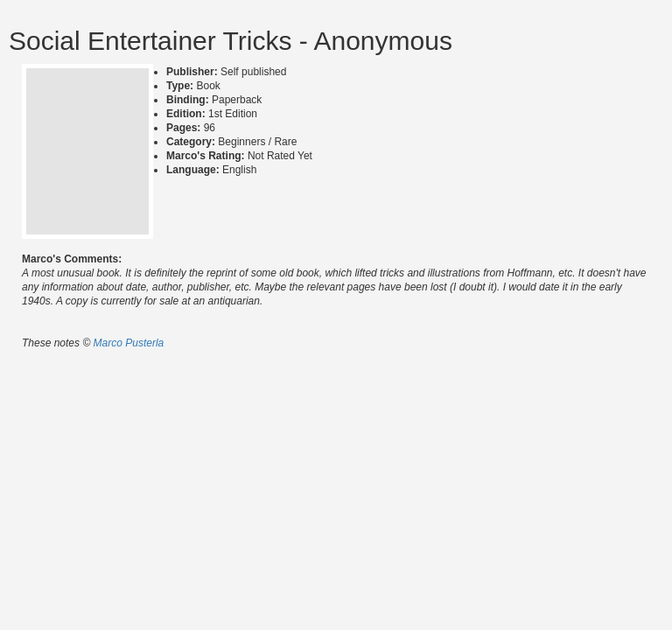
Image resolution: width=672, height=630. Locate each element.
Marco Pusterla (129, 343)
